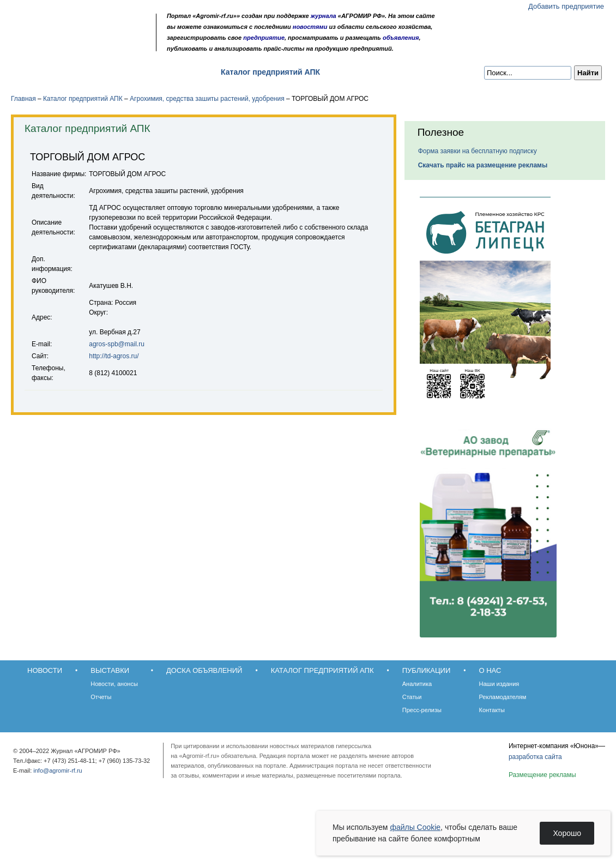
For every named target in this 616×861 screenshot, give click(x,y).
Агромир (81, 25)
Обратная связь (76, 45)
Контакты (492, 710)
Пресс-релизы (422, 710)
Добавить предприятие (566, 6)
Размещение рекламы (542, 775)
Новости (39, 72)
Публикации (362, 72)
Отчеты (101, 697)
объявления (401, 38)
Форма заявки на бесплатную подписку (478, 151)
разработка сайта (535, 757)
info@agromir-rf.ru (58, 770)
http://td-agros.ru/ (114, 356)
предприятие (264, 38)
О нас (415, 72)
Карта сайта (91, 45)
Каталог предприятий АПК (270, 72)
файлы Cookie (415, 827)
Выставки (93, 72)
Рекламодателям (503, 697)
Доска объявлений (166, 72)
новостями (310, 27)
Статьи (412, 697)
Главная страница (61, 45)
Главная (23, 99)
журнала (324, 16)
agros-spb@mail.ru (117, 344)
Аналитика (417, 684)
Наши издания (499, 684)
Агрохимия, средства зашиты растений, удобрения (207, 99)
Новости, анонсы (114, 684)
